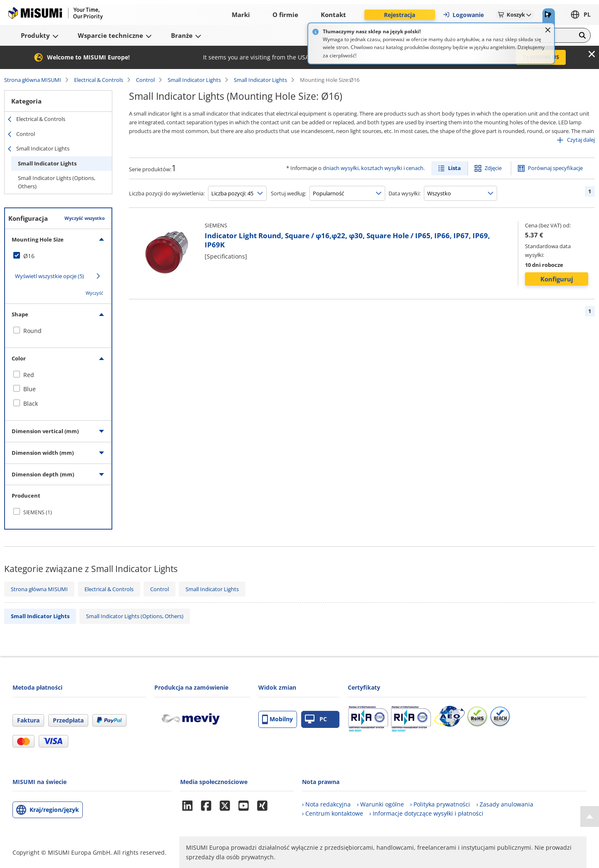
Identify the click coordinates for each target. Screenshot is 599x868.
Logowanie (463, 15)
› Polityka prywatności (440, 804)
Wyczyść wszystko (85, 218)
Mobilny (277, 719)
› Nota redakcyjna (326, 804)
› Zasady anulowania (505, 804)
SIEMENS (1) (38, 512)
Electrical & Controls (99, 80)
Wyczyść (94, 293)
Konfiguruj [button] (557, 279)
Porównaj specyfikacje (555, 168)
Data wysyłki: (405, 193)
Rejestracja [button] (400, 15)
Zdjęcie (493, 168)
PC (316, 719)
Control (145, 80)
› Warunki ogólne (380, 804)
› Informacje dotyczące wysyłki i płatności (426, 813)
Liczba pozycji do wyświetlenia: (167, 193)
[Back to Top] (590, 816)
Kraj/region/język (54, 810)
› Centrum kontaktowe (333, 813)
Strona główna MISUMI (33, 80)
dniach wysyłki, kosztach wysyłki (363, 168)
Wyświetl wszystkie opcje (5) (50, 276)
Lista (454, 168)
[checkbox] (58, 256)
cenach (415, 168)
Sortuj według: (288, 193)
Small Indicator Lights (194, 80)
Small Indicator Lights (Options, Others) (57, 182)
